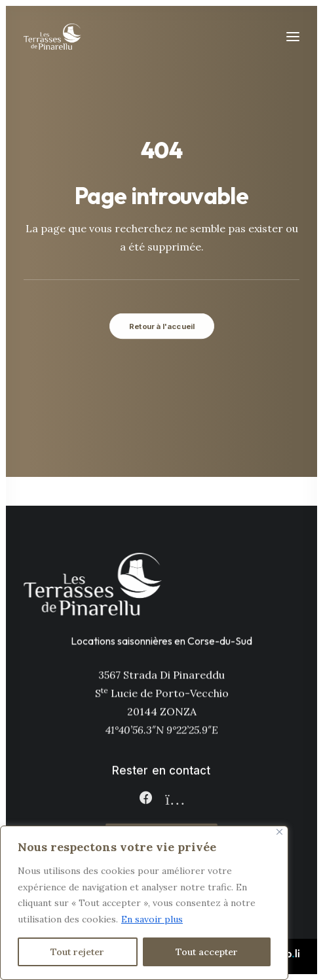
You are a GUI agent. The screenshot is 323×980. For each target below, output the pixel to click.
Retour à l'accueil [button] (161, 326)
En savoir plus (152, 919)
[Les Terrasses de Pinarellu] (52, 37)
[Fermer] (279, 832)
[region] (144, 903)
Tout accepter (207, 952)
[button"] (145, 801)
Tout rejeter (77, 952)
